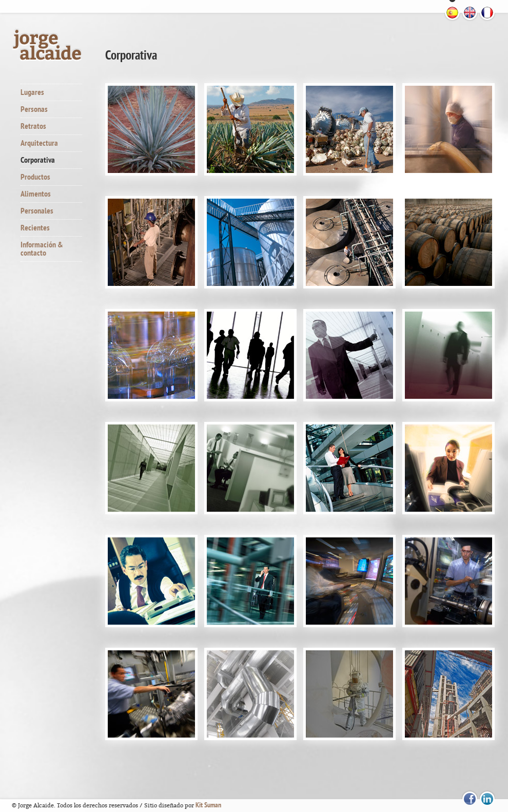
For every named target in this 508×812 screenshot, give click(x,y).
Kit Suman (208, 805)
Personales (37, 211)
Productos (35, 177)
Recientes (35, 228)
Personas (34, 109)
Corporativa (38, 160)
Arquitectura (39, 143)
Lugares (32, 92)
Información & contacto (42, 249)
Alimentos (36, 194)
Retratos (33, 126)
